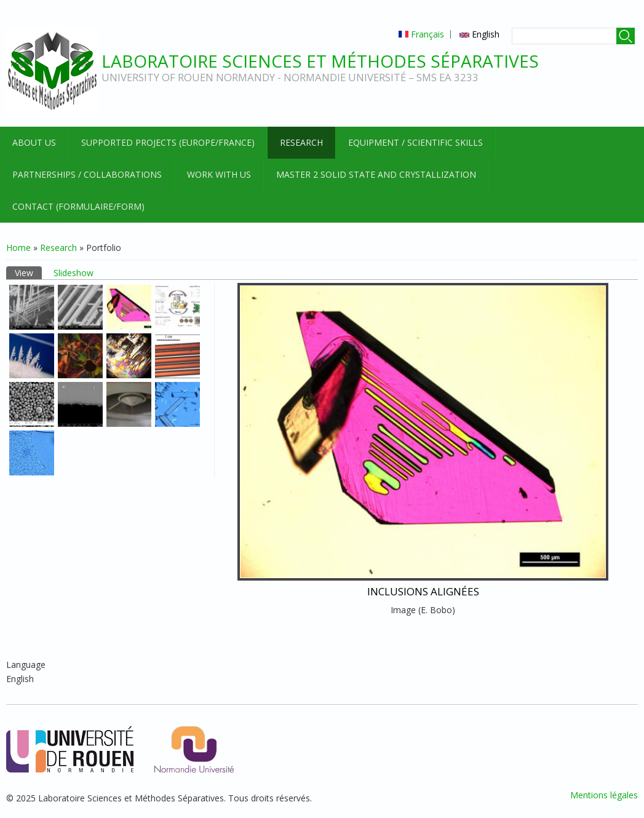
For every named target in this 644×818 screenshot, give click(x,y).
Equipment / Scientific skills (415, 142)
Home (18, 248)
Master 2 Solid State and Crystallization (376, 174)
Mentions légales (604, 795)
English (479, 34)
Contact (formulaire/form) (78, 206)
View (28, 272)
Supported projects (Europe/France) (168, 142)
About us (34, 142)
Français (421, 34)
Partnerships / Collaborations (87, 174)
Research (301, 142)
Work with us (219, 174)
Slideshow (74, 273)
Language (26, 665)
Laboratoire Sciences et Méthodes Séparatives (320, 61)
